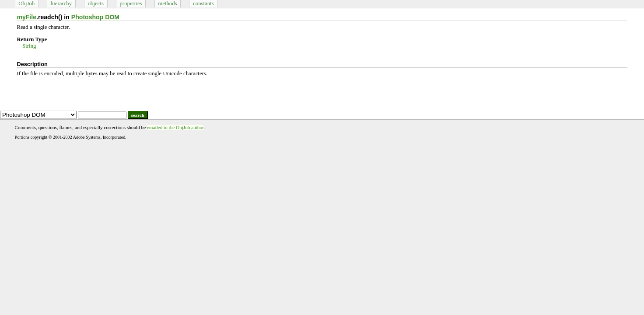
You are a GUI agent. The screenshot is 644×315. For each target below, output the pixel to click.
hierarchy (61, 3)
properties (131, 3)
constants (203, 3)
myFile (26, 17)
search (138, 115)
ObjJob (26, 3)
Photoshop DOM (95, 17)
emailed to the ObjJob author (175, 127)
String (29, 46)
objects (96, 3)
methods (167, 3)
